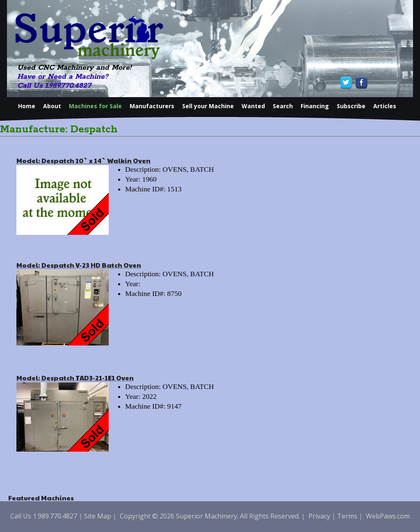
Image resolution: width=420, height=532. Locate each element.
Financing (315, 106)
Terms (347, 516)
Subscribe (351, 106)
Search (283, 106)
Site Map (98, 516)
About (52, 106)
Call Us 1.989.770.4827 (54, 86)
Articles (385, 106)
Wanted (253, 106)
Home (27, 106)
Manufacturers (152, 106)
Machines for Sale (95, 106)
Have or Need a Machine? (63, 77)
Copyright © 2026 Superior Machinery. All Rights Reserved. (210, 516)
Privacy (319, 516)
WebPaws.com (388, 516)
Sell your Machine (208, 106)
